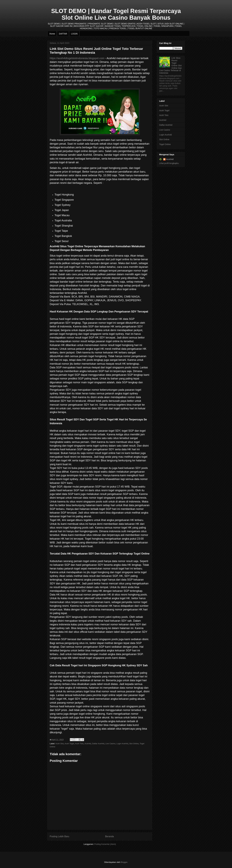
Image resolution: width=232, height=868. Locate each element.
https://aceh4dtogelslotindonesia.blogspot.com (77, 58)
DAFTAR (63, 34)
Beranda (109, 836)
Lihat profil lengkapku (169, 163)
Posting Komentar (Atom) (105, 844)
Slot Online (134, 744)
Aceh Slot (59, 744)
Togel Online (165, 144)
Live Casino (110, 744)
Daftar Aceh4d (98, 744)
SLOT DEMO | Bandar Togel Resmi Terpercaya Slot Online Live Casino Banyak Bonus (116, 14)
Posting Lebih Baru (59, 836)
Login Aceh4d (122, 744)
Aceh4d (88, 744)
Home (52, 34)
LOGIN (74, 34)
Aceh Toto (79, 744)
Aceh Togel (69, 744)
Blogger (124, 862)
